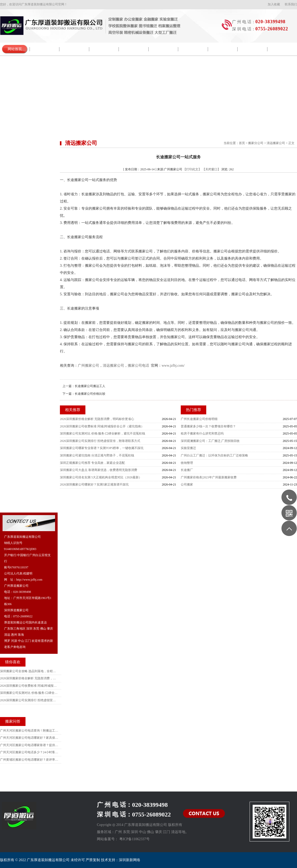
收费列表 (252, 49)
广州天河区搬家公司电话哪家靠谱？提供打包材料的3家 (29, 745)
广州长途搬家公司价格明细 (199, 419)
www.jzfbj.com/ (173, 366)
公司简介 (45, 49)
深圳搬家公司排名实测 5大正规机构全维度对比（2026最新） (101, 477)
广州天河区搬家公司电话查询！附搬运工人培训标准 (29, 731)
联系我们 (291, 4)
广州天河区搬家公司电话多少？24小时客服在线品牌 (29, 752)
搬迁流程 (134, 49)
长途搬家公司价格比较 (90, 394)
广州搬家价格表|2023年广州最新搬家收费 (209, 477)
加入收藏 (274, 4)
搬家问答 (193, 49)
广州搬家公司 (88, 366)
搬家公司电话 (138, 366)
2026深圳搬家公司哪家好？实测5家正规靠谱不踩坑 (94, 484)
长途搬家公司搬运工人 (90, 386)
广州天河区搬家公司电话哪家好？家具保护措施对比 (29, 738)
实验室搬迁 (188, 448)
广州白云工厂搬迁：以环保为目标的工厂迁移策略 (214, 455)
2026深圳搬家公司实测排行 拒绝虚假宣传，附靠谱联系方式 (100, 441)
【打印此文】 (192, 169)
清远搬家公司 (276, 143)
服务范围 (223, 49)
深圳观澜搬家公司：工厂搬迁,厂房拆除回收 (210, 441)
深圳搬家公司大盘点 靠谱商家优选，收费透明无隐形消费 (99, 470)
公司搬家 (187, 484)
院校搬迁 (104, 49)
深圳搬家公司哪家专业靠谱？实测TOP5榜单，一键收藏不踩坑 (102, 448)
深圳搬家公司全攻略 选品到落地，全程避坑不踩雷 (29, 671)
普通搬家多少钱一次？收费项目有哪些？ (208, 426)
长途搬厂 (187, 470)
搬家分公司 (256, 143)
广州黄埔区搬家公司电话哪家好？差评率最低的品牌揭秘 (29, 760)
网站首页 (15, 49)
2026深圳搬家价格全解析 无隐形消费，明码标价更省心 (97, 419)
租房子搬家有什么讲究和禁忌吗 (202, 433)
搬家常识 (163, 49)
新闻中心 (74, 49)
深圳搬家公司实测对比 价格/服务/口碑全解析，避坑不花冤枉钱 (102, 433)
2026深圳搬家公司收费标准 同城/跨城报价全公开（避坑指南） (102, 426)
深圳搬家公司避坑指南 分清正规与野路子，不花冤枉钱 (97, 455)
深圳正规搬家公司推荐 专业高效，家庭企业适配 (92, 463)
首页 (242, 143)
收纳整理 (187, 463)
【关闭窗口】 (211, 169)
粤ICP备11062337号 (134, 839)
